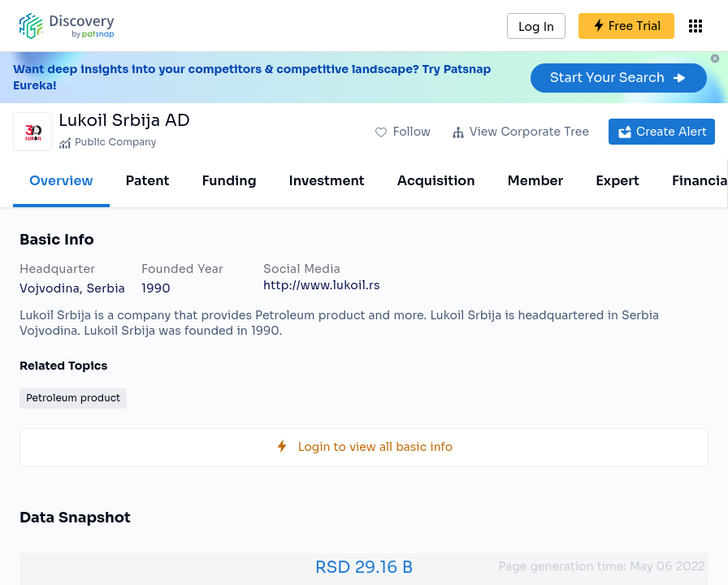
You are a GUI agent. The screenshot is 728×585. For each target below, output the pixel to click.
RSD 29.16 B (364, 568)
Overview (61, 181)
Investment (327, 181)
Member (536, 181)
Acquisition (436, 181)
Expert (617, 181)
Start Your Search (619, 78)
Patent (148, 181)
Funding (229, 181)
